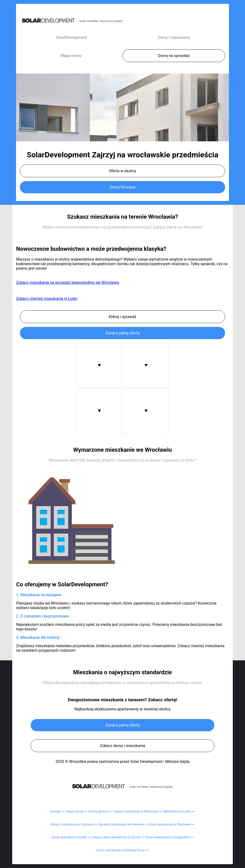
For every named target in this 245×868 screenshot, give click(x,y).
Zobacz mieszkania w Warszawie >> (138, 811)
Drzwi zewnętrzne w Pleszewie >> (172, 824)
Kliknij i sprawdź (122, 317)
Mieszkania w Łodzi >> (179, 811)
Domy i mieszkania (174, 37)
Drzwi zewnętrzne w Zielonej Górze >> (122, 850)
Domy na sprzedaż (174, 56)
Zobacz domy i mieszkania (123, 746)
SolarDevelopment (71, 37)
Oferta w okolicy (123, 171)
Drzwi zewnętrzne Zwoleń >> (71, 837)
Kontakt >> (58, 811)
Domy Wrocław (122, 187)
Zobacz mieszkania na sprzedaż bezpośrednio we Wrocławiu (68, 283)
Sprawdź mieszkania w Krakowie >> (123, 824)
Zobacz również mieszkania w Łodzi (47, 299)
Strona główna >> (100, 811)
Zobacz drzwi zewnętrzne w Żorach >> (118, 837)
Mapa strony (71, 56)
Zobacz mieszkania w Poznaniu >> (74, 824)
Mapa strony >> (77, 811)
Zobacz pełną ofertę (122, 333)
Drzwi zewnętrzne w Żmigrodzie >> (169, 837)
